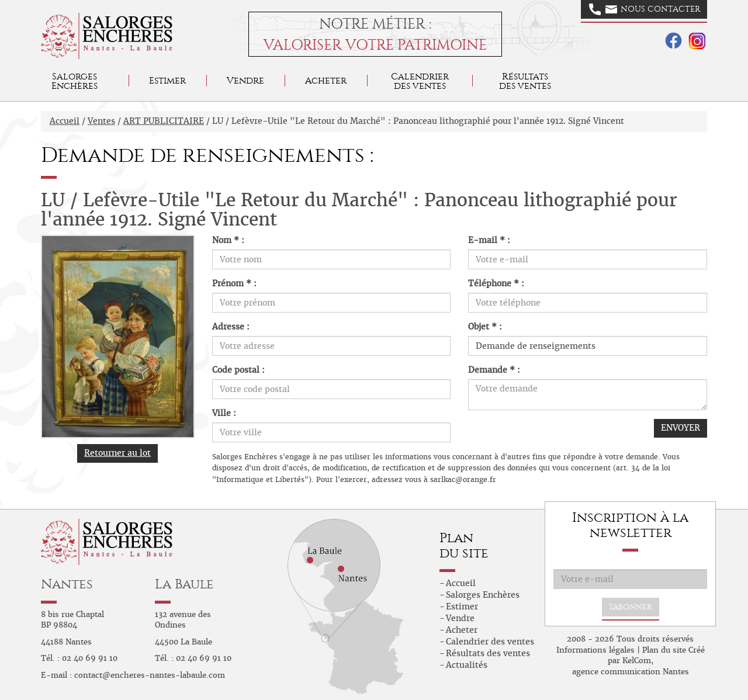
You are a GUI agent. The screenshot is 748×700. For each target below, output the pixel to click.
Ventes (101, 121)
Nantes (67, 584)
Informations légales (595, 650)
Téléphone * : (496, 283)
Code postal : (238, 370)
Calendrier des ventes (420, 81)
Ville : (224, 413)
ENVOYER (681, 428)
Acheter (326, 80)
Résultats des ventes (488, 653)
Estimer (167, 80)
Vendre (245, 80)
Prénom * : (234, 283)
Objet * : (485, 327)
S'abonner (631, 607)
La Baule (184, 584)
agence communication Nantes (631, 672)
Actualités (467, 665)
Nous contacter (645, 9)
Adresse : (231, 327)
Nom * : (228, 240)
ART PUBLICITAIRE (164, 121)
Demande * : (494, 370)
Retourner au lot (117, 453)
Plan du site (664, 650)
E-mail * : (489, 240)
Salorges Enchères (483, 595)
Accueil (65, 121)
